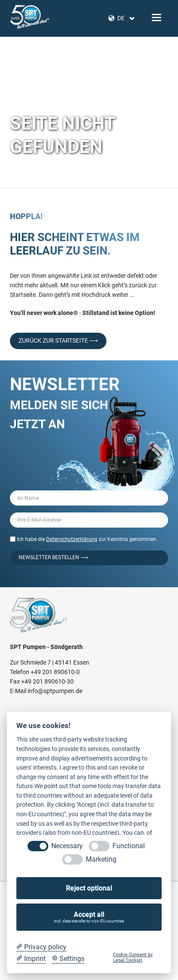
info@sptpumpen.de (55, 691)
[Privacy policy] (41, 947)
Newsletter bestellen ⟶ (53, 557)
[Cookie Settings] (68, 959)
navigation (156, 17)
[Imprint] (31, 959)
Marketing (101, 859)
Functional (129, 846)
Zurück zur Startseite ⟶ (58, 340)
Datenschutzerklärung (72, 539)
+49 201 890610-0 (55, 672)
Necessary (67, 846)
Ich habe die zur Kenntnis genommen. (87, 539)
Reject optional (89, 888)
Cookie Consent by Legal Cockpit (133, 958)
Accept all (89, 917)
